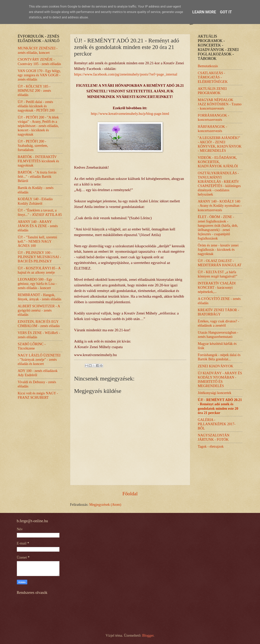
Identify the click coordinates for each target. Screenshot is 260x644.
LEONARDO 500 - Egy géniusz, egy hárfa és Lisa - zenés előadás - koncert (37, 284)
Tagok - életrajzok (211, 447)
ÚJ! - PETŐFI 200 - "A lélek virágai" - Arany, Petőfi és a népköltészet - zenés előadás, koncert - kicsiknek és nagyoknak (38, 126)
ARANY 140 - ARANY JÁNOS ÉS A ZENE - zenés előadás (38, 226)
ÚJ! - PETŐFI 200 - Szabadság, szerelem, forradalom (33, 146)
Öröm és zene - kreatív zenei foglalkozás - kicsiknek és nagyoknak (218, 250)
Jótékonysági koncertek (215, 393)
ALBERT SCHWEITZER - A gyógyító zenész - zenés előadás (39, 310)
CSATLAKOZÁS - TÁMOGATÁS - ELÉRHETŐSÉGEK (213, 77)
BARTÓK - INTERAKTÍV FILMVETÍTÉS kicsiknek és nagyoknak (39, 161)
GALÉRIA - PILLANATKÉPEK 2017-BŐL (217, 424)
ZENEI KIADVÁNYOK (216, 366)
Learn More (204, 12)
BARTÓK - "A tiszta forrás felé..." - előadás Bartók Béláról (37, 177)
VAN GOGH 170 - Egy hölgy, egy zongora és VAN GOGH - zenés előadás (39, 75)
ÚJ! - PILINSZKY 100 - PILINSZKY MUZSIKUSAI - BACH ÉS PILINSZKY (39, 257)
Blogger (148, 635)
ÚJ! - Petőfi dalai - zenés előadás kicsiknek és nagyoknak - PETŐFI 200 (36, 106)
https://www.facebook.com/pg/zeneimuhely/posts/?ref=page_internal (126, 74)
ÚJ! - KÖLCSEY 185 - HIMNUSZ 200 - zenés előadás (34, 91)
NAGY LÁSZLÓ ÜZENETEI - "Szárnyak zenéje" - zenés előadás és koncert (39, 360)
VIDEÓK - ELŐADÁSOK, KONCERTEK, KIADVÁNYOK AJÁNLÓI (218, 162)
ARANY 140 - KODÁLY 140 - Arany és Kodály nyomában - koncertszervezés (220, 206)
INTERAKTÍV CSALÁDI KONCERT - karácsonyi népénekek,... (217, 288)
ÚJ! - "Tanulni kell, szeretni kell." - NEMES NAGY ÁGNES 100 (38, 241)
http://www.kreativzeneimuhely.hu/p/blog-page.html (130, 114)
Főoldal (130, 494)
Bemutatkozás (208, 66)
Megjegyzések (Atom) (105, 505)
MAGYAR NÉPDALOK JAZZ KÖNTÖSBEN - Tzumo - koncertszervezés (220, 104)
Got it (226, 12)
